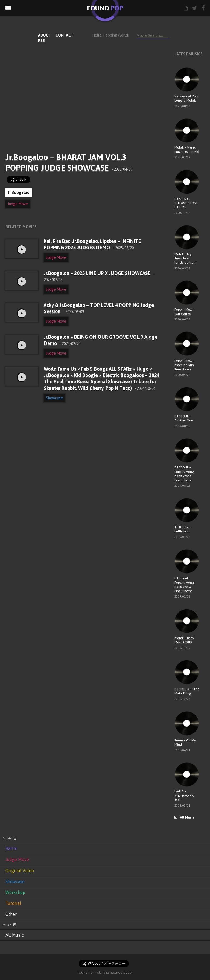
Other (11, 914)
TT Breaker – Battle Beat (183, 529)
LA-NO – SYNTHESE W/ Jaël (184, 796)
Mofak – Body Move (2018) (184, 640)
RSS (41, 41)
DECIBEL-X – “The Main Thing (187, 691)
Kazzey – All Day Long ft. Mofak (186, 99)
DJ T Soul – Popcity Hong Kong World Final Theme (184, 585)
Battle (11, 848)
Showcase (54, 398)
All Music (184, 818)
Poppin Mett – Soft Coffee (184, 312)
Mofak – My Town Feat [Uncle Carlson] (186, 258)
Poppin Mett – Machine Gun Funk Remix (184, 365)
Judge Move (18, 204)
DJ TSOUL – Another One (184, 418)
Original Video (20, 871)
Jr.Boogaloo (19, 192)
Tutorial (13, 903)
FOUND (105, 8)
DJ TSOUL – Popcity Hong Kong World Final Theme (184, 474)
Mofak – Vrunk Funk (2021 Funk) (187, 150)
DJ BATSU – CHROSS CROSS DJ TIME (186, 203)
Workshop (15, 892)
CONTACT (64, 35)
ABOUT (45, 35)
